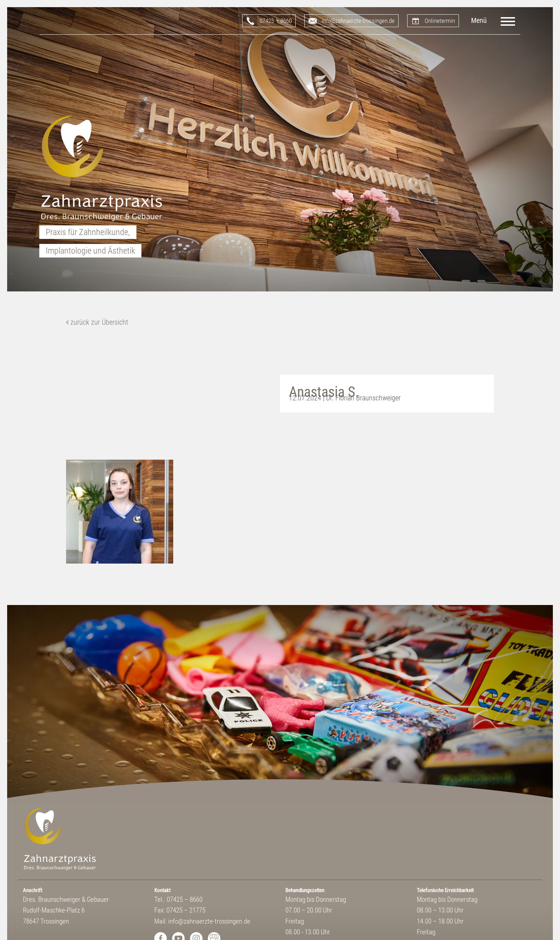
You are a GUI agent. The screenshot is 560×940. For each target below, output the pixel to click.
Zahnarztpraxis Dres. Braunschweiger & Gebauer (102, 169)
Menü (479, 20)
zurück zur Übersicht (97, 322)
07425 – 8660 (276, 21)
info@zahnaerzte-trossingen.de (358, 21)
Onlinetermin (440, 21)
